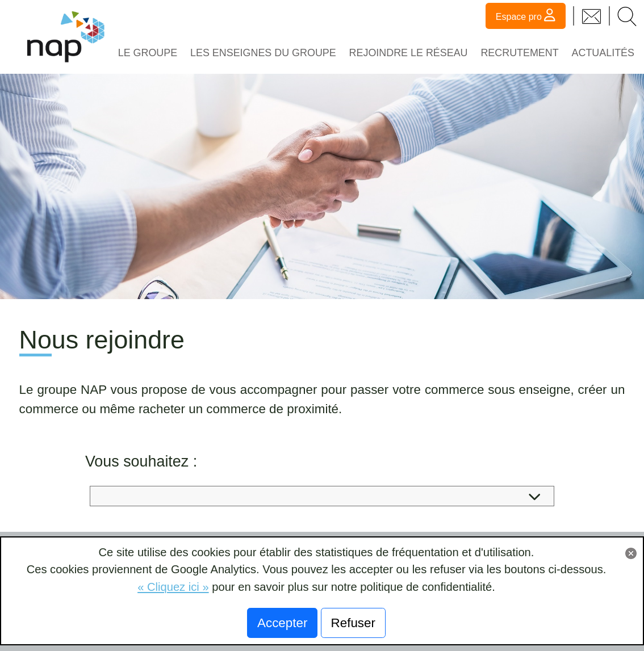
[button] (627, 16)
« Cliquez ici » (173, 587)
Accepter (282, 623)
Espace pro (526, 15)
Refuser (353, 623)
